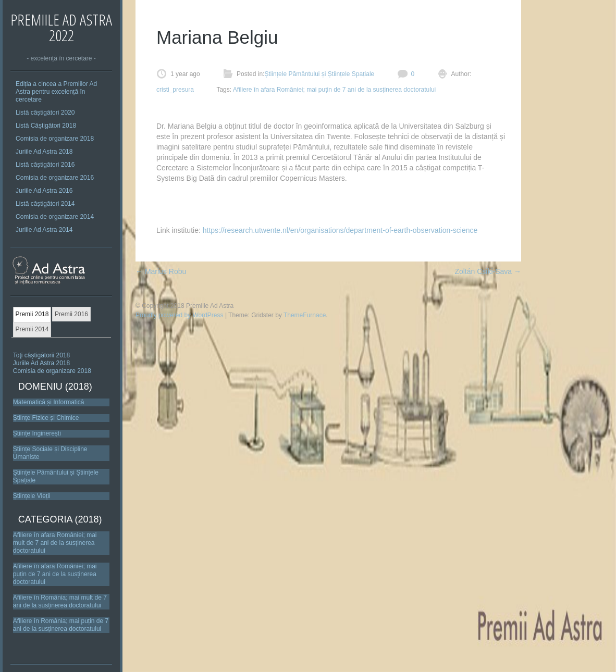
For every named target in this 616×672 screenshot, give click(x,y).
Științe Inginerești (37, 433)
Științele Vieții (32, 496)
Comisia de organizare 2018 (55, 139)
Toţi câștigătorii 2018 (41, 355)
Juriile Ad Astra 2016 (44, 191)
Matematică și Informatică (49, 402)
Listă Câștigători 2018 (46, 126)
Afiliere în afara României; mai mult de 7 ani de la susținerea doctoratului (55, 543)
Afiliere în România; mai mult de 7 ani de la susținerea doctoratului (60, 601)
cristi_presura (175, 90)
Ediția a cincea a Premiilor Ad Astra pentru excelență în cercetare (56, 92)
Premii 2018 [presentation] (32, 314)
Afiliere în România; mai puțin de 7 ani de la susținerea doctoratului (61, 625)
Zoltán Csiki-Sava (488, 271)
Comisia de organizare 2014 (55, 217)
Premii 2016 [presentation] (71, 314)
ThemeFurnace (305, 315)
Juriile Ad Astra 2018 (44, 152)
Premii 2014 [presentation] (32, 329)
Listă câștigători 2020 (45, 113)
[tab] (32, 315)
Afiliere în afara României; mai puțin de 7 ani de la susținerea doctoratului (55, 574)
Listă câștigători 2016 (45, 165)
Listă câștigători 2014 (45, 204)
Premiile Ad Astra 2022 (61, 27)
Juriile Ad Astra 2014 (44, 230)
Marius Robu (161, 271)
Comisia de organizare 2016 (55, 178)
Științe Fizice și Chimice (46, 418)
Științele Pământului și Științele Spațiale (319, 74)
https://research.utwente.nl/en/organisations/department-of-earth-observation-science (340, 230)
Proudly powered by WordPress (180, 315)
